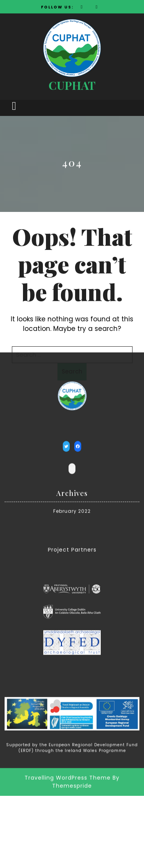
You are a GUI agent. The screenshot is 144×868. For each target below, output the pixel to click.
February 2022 (72, 475)
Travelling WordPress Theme (68, 742)
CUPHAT (72, 85)
